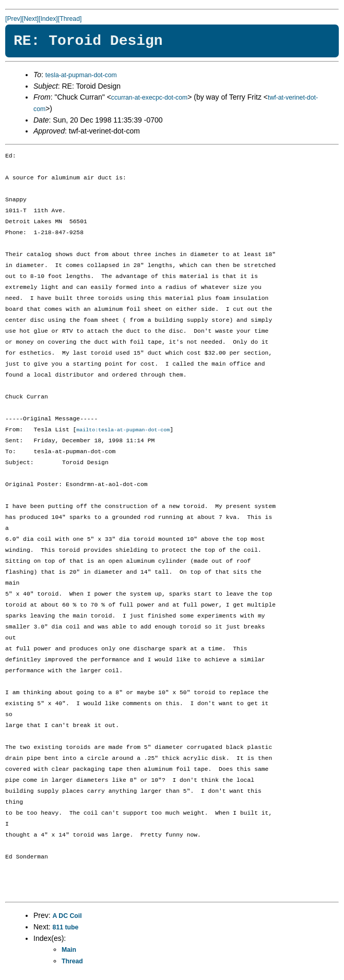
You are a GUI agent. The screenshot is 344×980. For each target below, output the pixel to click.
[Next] (30, 19)
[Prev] (14, 19)
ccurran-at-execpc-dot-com (149, 98)
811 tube (66, 928)
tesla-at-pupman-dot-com (81, 75)
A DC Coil (67, 916)
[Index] (48, 19)
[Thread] (70, 19)
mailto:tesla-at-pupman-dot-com (123, 430)
